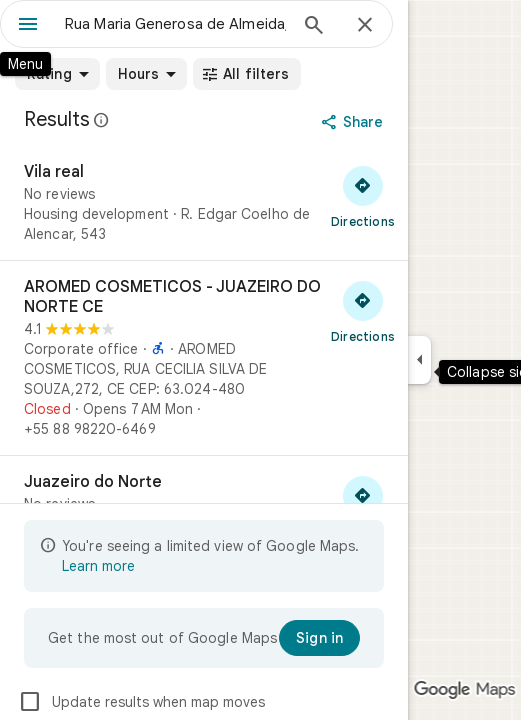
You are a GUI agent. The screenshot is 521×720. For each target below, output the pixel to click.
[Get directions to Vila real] (363, 196)
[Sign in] (319, 638)
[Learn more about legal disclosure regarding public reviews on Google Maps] (102, 120)
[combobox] (175, 24)
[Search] (314, 27)
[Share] (354, 122)
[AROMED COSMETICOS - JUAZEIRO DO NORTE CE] (204, 358)
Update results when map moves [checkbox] (141, 702)
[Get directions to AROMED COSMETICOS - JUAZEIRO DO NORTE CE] (363, 311)
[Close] (365, 26)
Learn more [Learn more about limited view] (98, 566)
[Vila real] (204, 203)
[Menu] (28, 26)
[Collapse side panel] (419, 360)
